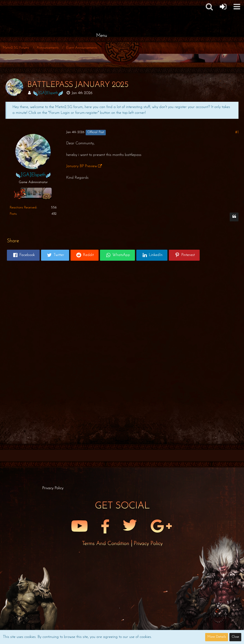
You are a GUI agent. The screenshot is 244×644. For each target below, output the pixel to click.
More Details (217, 637)
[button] (209, 7)
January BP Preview (82, 166)
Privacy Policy (148, 544)
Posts (13, 214)
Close (235, 637)
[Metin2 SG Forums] (101, 5)
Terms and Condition (106, 544)
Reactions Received (23, 208)
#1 (237, 132)
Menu (101, 36)
